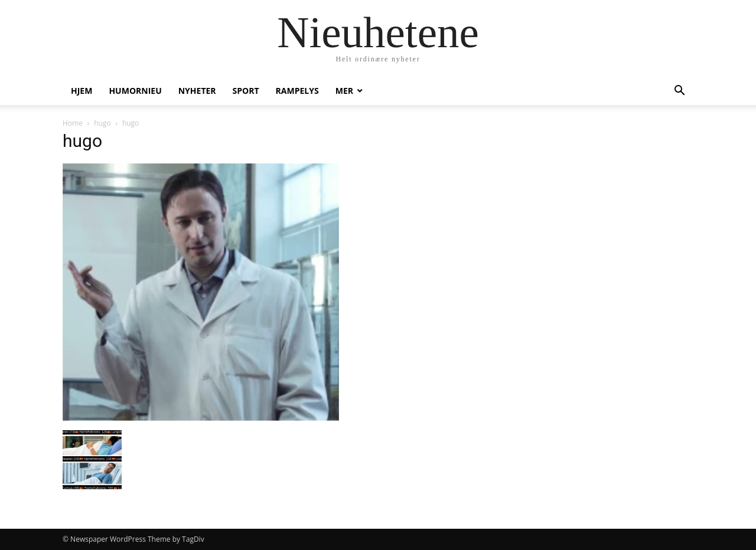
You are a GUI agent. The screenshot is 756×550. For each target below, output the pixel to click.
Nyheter (197, 91)
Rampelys (297, 91)
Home (73, 123)
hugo (102, 123)
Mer (344, 91)
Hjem (82, 91)
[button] (679, 92)
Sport (246, 91)
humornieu (135, 91)
